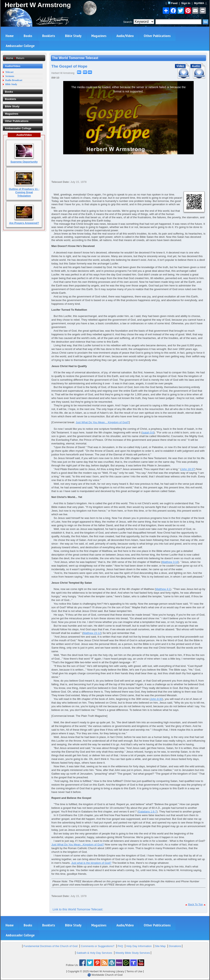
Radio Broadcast (14, 80)
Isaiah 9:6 (148, 432)
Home (10, 36)
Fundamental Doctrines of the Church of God (50, 946)
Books (28, 36)
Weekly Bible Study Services (133, 953)
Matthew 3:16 (170, 562)
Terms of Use (134, 971)
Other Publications (157, 36)
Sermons (10, 76)
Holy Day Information (139, 946)
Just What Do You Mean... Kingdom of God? (102, 422)
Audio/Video (125, 36)
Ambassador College (20, 46)
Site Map (160, 946)
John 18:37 (188, 469)
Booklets (49, 36)
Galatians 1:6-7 (147, 812)
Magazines (99, 36)
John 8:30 (156, 699)
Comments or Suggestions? (97, 946)
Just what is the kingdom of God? (91, 863)
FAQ (120, 946)
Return (20, 58)
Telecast (9, 72)
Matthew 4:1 (163, 589)
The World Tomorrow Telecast (75, 58)
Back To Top (195, 904)
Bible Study (73, 36)
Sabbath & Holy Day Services (94, 953)
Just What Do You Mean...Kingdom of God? (78, 845)
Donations (175, 946)
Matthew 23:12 (92, 633)
